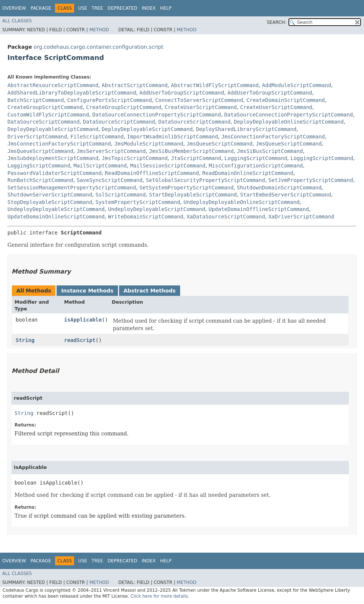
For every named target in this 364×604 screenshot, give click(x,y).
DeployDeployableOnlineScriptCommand (289, 122)
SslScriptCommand (120, 195)
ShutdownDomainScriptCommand (279, 188)
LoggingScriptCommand (256, 158)
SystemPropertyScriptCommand (138, 202)
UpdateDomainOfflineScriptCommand (259, 209)
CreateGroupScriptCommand (45, 107)
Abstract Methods (150, 291)
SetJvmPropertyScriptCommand (311, 180)
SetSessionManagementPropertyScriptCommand (72, 188)
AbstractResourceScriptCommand (53, 85)
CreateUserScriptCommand (201, 107)
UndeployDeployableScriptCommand (56, 209)
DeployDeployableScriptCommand (53, 129)
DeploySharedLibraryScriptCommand (246, 129)
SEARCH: (277, 22)
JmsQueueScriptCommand (219, 144)
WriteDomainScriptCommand (146, 217)
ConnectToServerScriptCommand (199, 100)
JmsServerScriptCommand (111, 151)
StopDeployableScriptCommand (50, 202)
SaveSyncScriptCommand (110, 180)
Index (149, 8)
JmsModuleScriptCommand (149, 144)
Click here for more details (159, 596)
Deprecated (122, 8)
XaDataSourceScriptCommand (226, 217)
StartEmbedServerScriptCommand (285, 195)
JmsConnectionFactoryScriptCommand (273, 137)
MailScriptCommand (100, 166)
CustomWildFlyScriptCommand (48, 115)
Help (166, 8)
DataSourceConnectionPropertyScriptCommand (157, 115)
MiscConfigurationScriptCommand (256, 166)
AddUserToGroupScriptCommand (182, 93)
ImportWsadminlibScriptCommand (172, 137)
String (25, 340)
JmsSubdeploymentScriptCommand (53, 158)
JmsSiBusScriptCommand (270, 151)
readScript (80, 340)
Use (83, 8)
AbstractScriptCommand (135, 85)
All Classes (17, 21)
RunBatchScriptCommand (40, 180)
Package (41, 8)
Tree (97, 8)
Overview (14, 8)
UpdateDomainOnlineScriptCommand (56, 217)
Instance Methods (87, 291)
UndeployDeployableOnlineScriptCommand (242, 202)
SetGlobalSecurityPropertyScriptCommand (205, 180)
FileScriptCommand (97, 137)
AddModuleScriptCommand (296, 85)
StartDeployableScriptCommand (193, 195)
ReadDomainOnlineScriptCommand (248, 173)
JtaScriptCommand (196, 158)
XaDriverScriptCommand (301, 217)
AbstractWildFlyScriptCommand (215, 85)
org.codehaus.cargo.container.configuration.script (98, 47)
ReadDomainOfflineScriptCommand (152, 173)
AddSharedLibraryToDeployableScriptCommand (72, 93)
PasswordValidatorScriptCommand (55, 173)
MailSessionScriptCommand (168, 166)
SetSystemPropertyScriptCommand (186, 188)
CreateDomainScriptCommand (286, 100)
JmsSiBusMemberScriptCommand (191, 151)
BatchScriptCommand (36, 100)
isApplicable (83, 320)
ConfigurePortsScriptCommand (110, 100)
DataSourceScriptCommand (44, 122)
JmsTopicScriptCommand (135, 158)
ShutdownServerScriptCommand (50, 195)
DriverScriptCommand (37, 137)
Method (99, 30)
